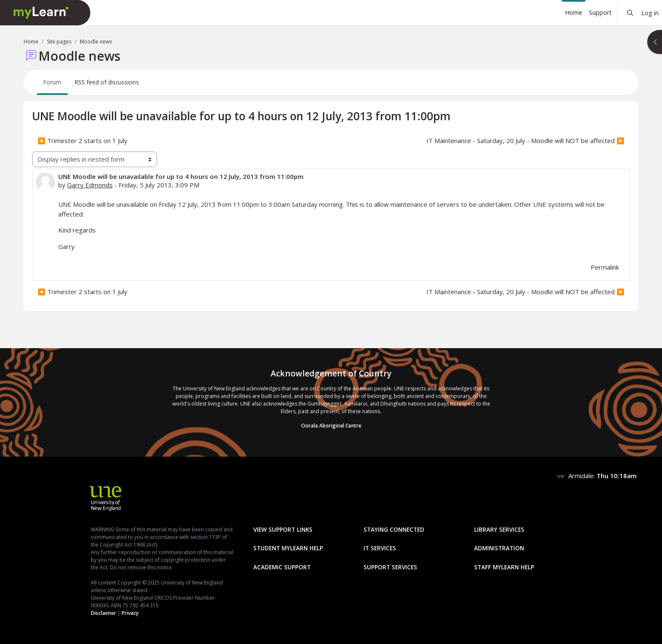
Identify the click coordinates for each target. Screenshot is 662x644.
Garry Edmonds (90, 185)
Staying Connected (394, 529)
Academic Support (282, 567)
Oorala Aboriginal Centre (331, 426)
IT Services (380, 548)
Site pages (59, 42)
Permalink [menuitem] (605, 267)
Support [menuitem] (600, 12)
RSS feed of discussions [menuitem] (107, 82)
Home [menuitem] (574, 12)
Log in (650, 13)
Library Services (499, 529)
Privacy (130, 613)
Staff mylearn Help (504, 567)
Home (31, 42)
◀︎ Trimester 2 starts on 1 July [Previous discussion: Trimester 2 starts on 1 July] (83, 141)
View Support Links (283, 529)
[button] (630, 13)
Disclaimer (103, 613)
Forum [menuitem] (52, 82)
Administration (499, 548)
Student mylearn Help (288, 548)
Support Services (390, 567)
